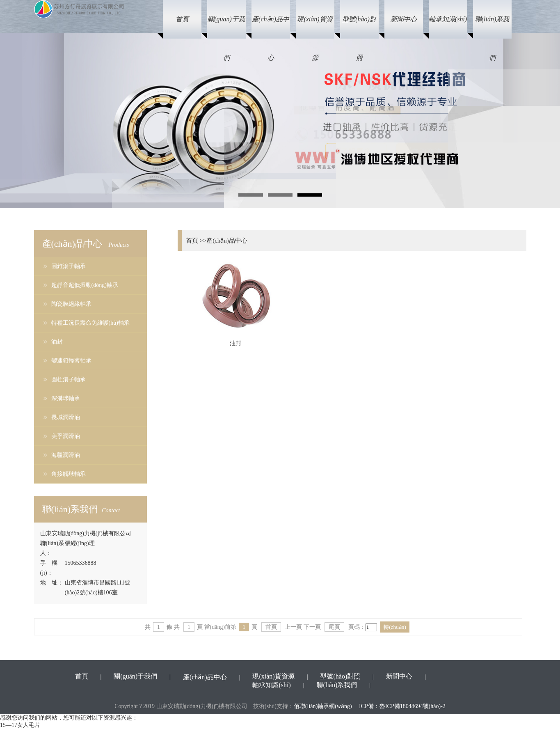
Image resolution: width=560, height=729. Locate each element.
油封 (57, 342)
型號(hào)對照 (340, 676)
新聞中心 (399, 676)
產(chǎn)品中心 (205, 677)
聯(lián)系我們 (337, 685)
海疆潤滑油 (66, 455)
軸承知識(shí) (271, 685)
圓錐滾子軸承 (69, 266)
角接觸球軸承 (69, 474)
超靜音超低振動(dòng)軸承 (85, 285)
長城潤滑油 (66, 417)
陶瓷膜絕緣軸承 (71, 304)
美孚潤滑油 (66, 436)
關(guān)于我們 (135, 676)
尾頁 (334, 627)
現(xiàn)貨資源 (273, 676)
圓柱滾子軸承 (69, 379)
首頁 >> (196, 241)
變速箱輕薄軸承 (71, 361)
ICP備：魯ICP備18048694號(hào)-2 (402, 706)
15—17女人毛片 (20, 725)
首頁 (271, 627)
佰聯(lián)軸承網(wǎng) (323, 706)
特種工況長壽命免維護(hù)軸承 (90, 323)
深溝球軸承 (66, 398)
